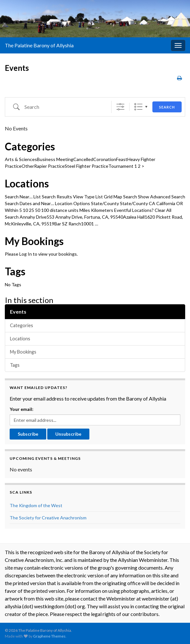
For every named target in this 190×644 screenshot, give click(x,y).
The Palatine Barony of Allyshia (39, 45)
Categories (30, 147)
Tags (15, 271)
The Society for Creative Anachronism (48, 518)
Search (167, 107)
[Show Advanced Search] (120, 107)
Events (18, 312)
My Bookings (34, 241)
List (138, 107)
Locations (27, 184)
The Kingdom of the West (36, 505)
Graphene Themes (49, 636)
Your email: (22, 409)
